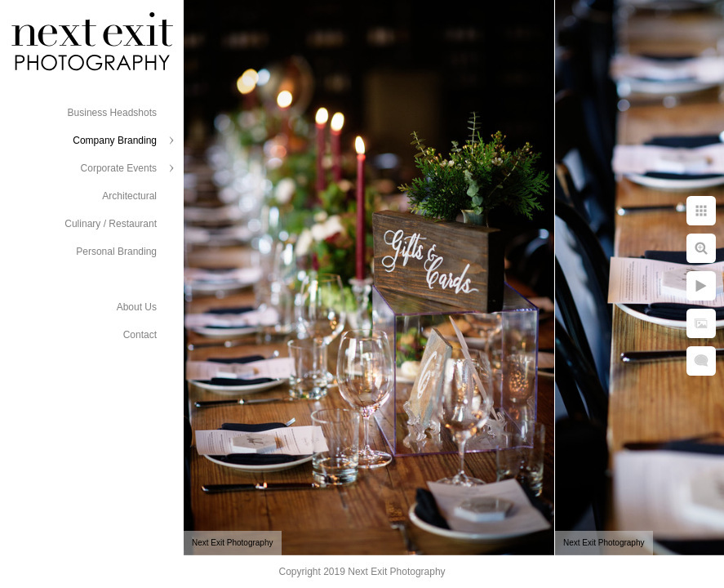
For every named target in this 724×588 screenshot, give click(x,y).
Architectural (129, 196)
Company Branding (115, 140)
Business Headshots (112, 113)
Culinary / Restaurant (111, 224)
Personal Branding (116, 252)
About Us (137, 307)
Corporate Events (119, 168)
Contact (140, 335)
